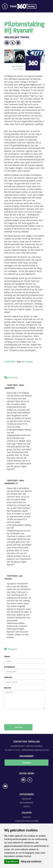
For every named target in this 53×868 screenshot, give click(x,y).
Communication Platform (27, 821)
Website (8, 677)
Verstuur (18, 727)
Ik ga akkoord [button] (12, 861)
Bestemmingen (26, 803)
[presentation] (24, 717)
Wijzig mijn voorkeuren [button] (31, 861)
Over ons (27, 817)
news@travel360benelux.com (35, 750)
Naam (7, 656)
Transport (27, 799)
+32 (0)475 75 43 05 (12, 750)
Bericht (8, 688)
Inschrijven (27, 763)
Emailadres (10, 667)
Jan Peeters (27, 362)
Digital (26, 806)
